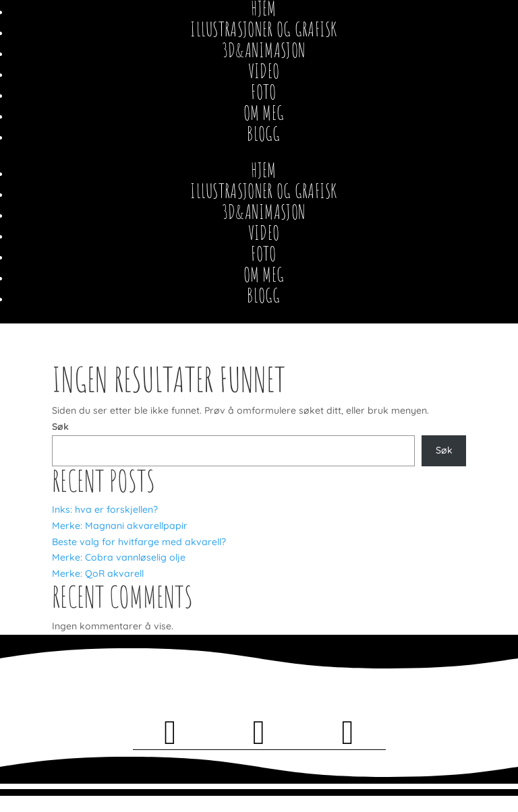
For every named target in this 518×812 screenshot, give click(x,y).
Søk (60, 427)
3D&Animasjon (264, 50)
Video (264, 71)
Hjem (263, 170)
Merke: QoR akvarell (98, 573)
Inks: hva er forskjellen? (105, 509)
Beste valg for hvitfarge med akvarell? (139, 542)
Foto (263, 92)
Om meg (264, 113)
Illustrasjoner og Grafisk (264, 29)
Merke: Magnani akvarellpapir (120, 526)
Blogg (264, 134)
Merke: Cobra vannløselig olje (119, 557)
